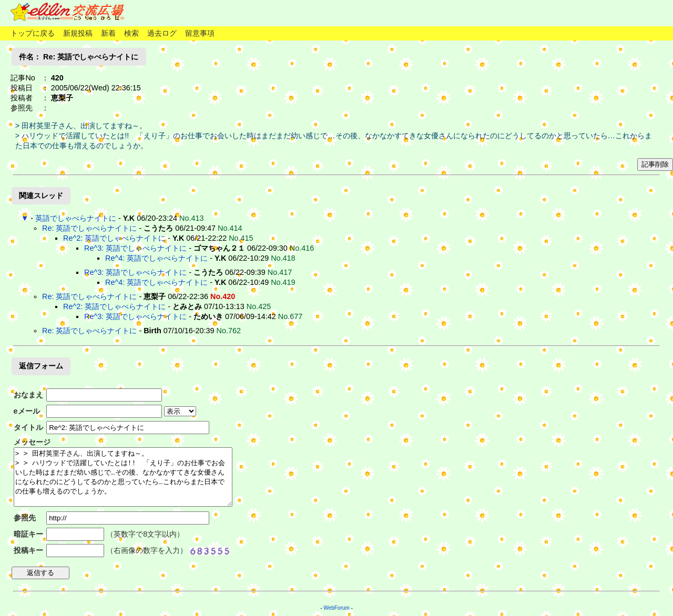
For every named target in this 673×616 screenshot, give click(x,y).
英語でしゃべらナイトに (76, 218)
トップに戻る (33, 33)
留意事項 (200, 33)
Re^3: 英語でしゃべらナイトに (135, 248)
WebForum (336, 608)
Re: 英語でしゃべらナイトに (89, 228)
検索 (131, 33)
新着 (108, 33)
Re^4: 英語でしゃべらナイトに (156, 258)
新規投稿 (78, 33)
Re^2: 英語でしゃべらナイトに (114, 238)
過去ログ (162, 33)
